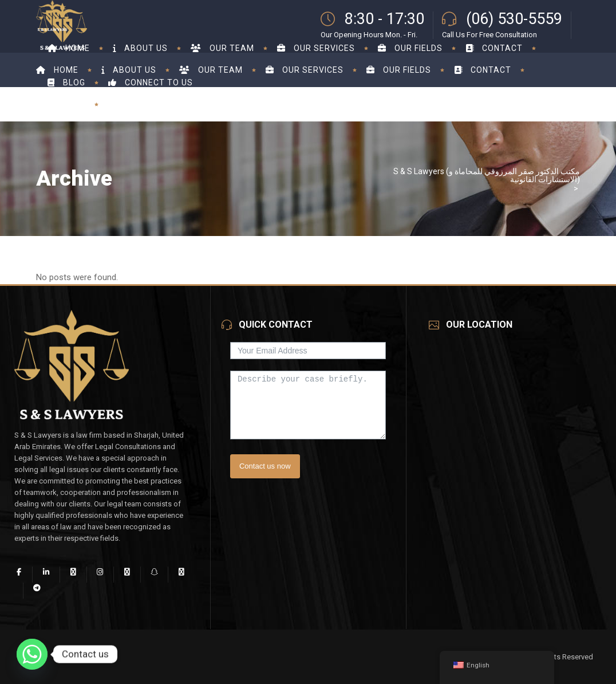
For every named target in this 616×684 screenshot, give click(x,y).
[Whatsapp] (32, 654)
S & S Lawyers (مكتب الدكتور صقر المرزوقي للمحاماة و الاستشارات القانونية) (487, 175)
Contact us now (265, 466)
